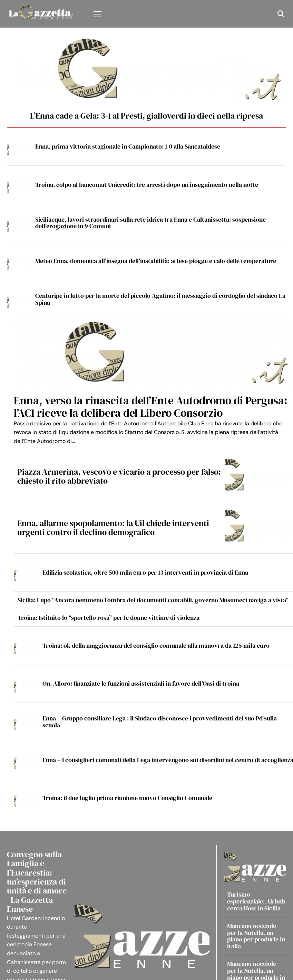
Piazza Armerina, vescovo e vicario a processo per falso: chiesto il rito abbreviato (119, 476)
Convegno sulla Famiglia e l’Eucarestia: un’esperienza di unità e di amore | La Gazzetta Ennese (37, 882)
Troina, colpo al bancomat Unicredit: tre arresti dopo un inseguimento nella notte (147, 185)
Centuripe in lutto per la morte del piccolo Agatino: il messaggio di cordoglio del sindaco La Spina (160, 299)
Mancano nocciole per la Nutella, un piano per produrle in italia (256, 936)
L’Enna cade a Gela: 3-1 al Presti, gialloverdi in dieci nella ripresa (146, 116)
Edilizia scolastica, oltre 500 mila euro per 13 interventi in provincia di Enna (145, 572)
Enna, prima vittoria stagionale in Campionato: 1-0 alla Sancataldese (128, 146)
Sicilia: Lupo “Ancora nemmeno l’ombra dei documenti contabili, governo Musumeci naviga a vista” (153, 600)
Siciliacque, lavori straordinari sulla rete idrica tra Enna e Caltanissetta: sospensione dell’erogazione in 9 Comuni (150, 223)
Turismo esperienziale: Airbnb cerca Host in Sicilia (256, 901)
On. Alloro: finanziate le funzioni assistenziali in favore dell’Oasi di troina (141, 683)
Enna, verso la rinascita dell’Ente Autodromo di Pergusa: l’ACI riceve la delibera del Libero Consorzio (151, 407)
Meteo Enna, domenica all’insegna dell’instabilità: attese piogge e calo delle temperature (156, 261)
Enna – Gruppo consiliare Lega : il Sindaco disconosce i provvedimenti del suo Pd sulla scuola (160, 722)
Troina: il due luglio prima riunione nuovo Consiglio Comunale (127, 798)
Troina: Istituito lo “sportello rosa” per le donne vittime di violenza (109, 618)
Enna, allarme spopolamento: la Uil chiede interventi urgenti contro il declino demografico (113, 528)
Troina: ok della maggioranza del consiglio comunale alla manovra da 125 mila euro (156, 645)
